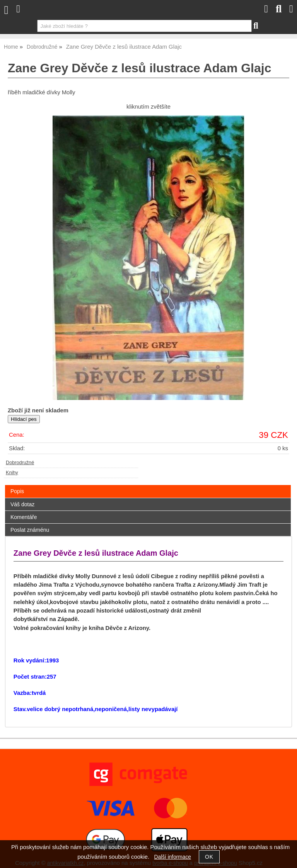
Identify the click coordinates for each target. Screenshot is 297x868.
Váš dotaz (22, 504)
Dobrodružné (20, 463)
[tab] (148, 485)
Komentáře (24, 517)
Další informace (173, 857)
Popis (17, 491)
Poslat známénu (30, 530)
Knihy (12, 473)
